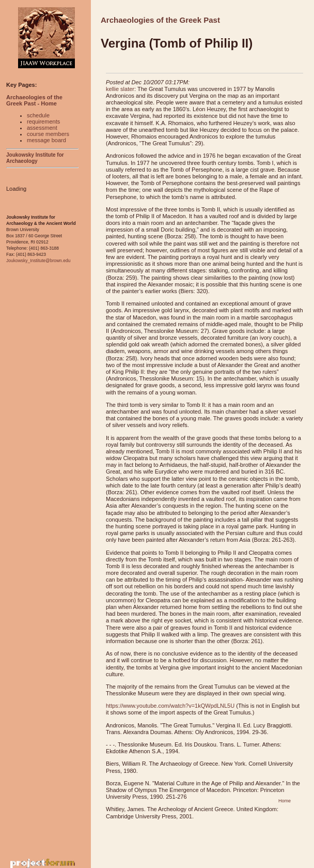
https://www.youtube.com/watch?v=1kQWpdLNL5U (170, 706)
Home (285, 801)
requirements (43, 121)
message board (46, 140)
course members (48, 134)
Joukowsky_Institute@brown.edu (38, 261)
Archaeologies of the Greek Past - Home (34, 100)
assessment (42, 128)
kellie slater (120, 89)
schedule (38, 115)
